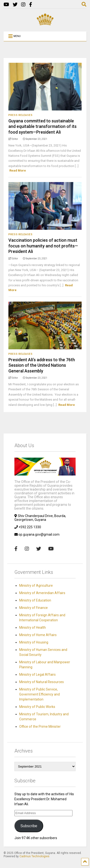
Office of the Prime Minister (40, 727)
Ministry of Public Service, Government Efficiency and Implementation (39, 694)
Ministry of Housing (34, 642)
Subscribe (29, 826)
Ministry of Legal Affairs (37, 675)
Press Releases (21, 115)
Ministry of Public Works (37, 707)
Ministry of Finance (33, 608)
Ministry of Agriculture (36, 586)
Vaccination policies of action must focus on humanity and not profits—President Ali (43, 246)
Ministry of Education (35, 600)
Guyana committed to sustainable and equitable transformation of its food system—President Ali (42, 126)
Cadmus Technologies (34, 856)
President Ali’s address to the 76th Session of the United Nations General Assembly (42, 365)
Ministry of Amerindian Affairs (42, 593)
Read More (18, 170)
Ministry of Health (33, 627)
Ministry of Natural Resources (42, 682)
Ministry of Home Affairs (38, 635)
